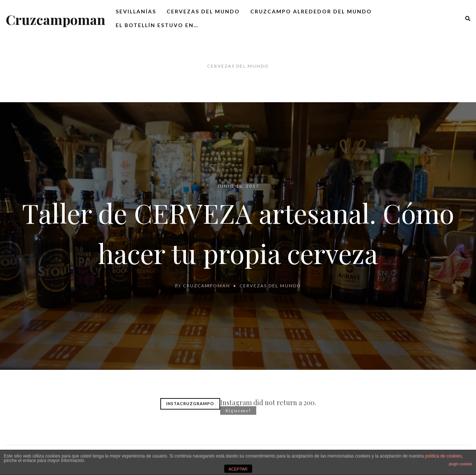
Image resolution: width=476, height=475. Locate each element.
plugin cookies (461, 464)
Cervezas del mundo (203, 11)
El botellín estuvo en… (157, 25)
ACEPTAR (238, 469)
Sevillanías (136, 11)
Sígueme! (238, 410)
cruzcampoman (207, 286)
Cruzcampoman (55, 19)
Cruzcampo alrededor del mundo (311, 11)
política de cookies (443, 456)
